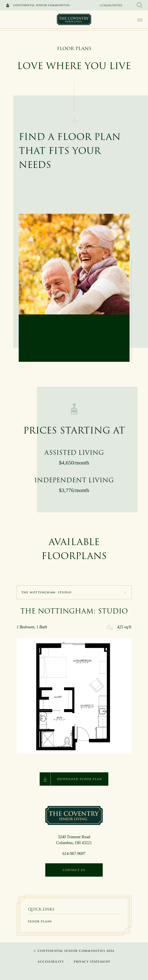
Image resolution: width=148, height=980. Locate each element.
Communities (111, 5)
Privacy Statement (92, 962)
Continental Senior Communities (42, 5)
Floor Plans (40, 921)
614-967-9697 (74, 854)
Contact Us (74, 870)
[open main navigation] (140, 20)
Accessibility (51, 962)
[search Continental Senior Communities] (140, 5)
